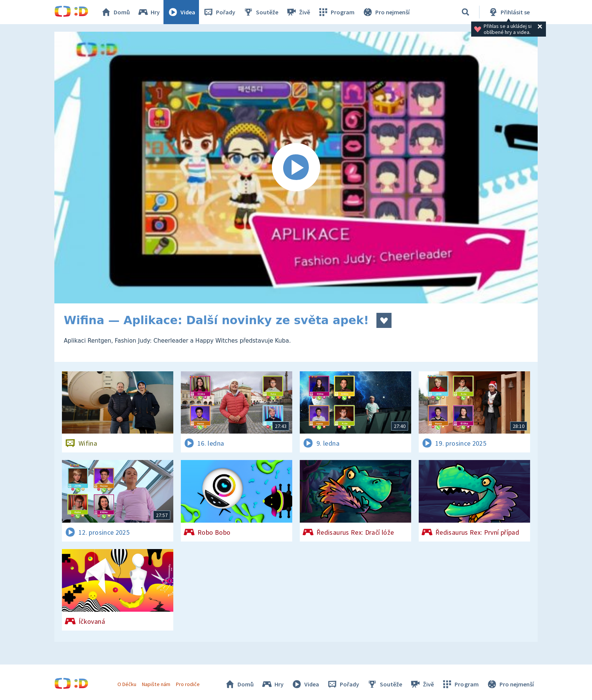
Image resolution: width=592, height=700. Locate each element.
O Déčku (127, 684)
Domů (115, 12)
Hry (149, 12)
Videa (181, 12)
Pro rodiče (188, 684)
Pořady (219, 12)
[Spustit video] (296, 168)
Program (336, 12)
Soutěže (261, 12)
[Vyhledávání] (466, 12)
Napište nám (156, 684)
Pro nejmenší (386, 12)
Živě (298, 12)
